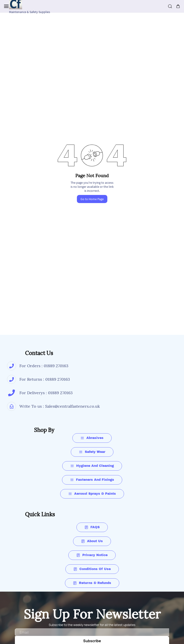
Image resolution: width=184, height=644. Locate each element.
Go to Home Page (92, 199)
